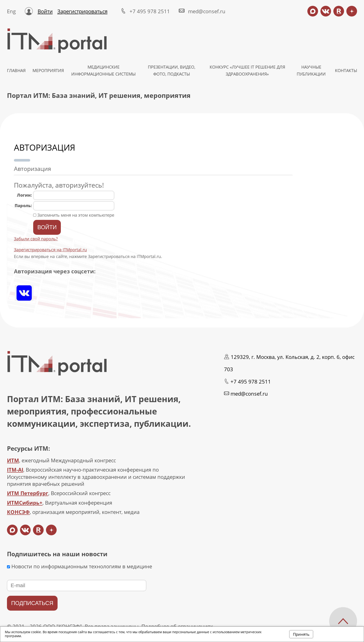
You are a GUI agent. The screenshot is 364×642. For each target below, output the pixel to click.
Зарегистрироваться (82, 11)
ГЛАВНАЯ (16, 70)
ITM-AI (15, 470)
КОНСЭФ (18, 512)
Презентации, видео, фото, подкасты (172, 70)
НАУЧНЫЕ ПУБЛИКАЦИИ (311, 70)
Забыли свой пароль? (36, 239)
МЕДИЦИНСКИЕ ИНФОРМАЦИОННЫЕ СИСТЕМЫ (103, 70)
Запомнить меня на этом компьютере (75, 215)
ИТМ (13, 460)
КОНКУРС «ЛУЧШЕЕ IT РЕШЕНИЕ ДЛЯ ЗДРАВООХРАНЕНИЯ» (247, 70)
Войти (45, 11)
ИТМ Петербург (28, 493)
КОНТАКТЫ (346, 70)
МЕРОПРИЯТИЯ (48, 70)
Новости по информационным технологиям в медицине (80, 566)
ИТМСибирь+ (25, 503)
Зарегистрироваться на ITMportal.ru (50, 250)
